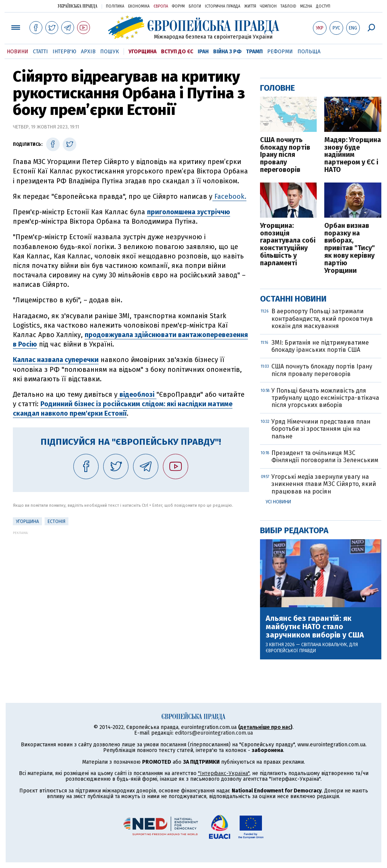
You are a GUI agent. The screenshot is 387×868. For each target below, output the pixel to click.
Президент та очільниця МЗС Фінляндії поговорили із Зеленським (325, 456)
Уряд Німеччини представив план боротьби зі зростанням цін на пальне (321, 429)
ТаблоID (288, 6)
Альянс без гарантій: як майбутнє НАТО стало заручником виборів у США (315, 627)
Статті (40, 52)
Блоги (195, 6)
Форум (178, 6)
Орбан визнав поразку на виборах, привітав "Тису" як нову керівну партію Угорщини (350, 248)
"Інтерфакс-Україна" (224, 773)
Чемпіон (268, 6)
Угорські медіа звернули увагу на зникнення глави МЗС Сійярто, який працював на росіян (324, 484)
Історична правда (223, 6)
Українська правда (77, 6)
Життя (250, 6)
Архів (88, 52)
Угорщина (142, 52)
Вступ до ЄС (177, 52)
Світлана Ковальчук (324, 645)
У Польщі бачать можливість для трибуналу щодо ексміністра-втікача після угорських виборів (325, 398)
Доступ (323, 6)
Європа (161, 6)
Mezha (306, 6)
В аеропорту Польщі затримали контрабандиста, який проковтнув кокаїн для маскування (322, 318)
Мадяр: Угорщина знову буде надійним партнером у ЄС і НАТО (353, 155)
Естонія (57, 521)
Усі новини (278, 502)
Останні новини (293, 299)
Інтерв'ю (64, 52)
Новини (18, 52)
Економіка (139, 6)
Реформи (280, 52)
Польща (309, 52)
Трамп (254, 52)
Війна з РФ (227, 52)
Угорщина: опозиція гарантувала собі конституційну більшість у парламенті (288, 245)
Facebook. (229, 196)
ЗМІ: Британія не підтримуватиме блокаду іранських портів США (320, 346)
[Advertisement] (131, 588)
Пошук (110, 52)
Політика (115, 6)
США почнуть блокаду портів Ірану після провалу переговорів (285, 155)
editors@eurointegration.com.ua (214, 733)
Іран (203, 52)
